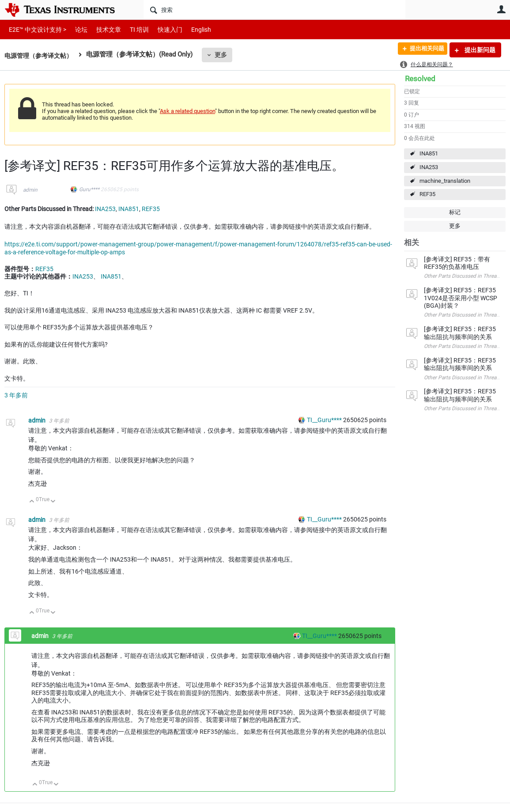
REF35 (427, 194)
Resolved (420, 79)
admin (30, 190)
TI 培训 (132, 29)
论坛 (76, 29)
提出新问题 (479, 50)
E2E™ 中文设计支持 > (35, 29)
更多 (226, 55)
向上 (32, 502)
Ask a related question (187, 111)
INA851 (429, 153)
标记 (455, 212)
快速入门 (161, 29)
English (191, 29)
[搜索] (274, 10)
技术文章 (102, 29)
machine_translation (445, 181)
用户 (501, 9)
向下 (53, 502)
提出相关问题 (423, 50)
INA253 (429, 167)
